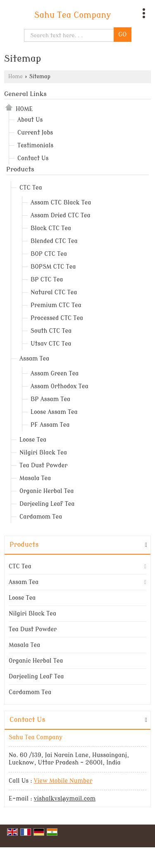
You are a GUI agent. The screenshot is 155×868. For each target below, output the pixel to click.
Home (15, 77)
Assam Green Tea (55, 374)
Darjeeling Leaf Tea (47, 504)
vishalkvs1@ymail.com (65, 799)
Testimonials (35, 145)
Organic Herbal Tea (47, 491)
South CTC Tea (51, 331)
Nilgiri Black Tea (43, 453)
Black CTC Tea (51, 228)
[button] (63, 781)
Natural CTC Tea (54, 292)
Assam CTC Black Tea (61, 203)
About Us (30, 120)
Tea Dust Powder (43, 465)
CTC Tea (31, 188)
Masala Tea (35, 478)
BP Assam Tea (50, 399)
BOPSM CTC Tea (53, 267)
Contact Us (33, 158)
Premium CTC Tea (56, 305)
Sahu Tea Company (73, 15)
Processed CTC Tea (57, 318)
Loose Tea (33, 440)
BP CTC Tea (47, 280)
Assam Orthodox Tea (60, 386)
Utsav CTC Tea (51, 344)
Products (20, 169)
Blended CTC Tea (54, 241)
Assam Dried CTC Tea (61, 215)
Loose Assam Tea (54, 412)
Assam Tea (34, 359)
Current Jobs (35, 133)
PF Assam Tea (50, 425)
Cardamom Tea (41, 517)
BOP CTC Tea (49, 254)
